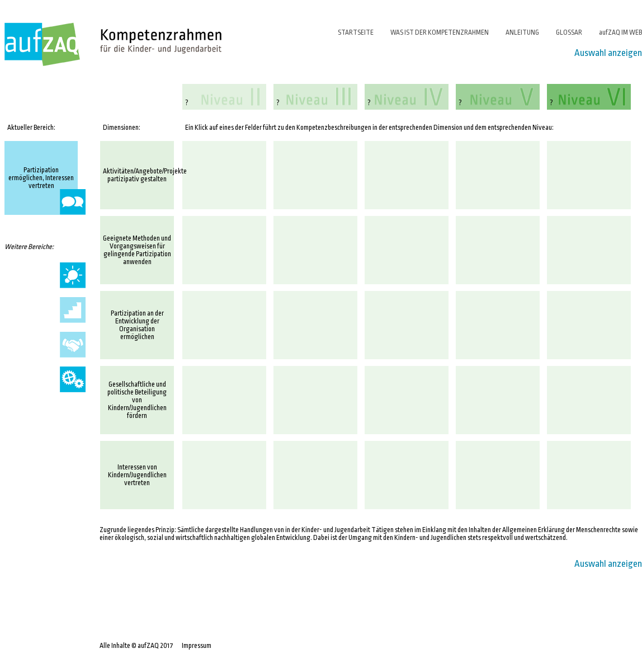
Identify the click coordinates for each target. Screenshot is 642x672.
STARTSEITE (356, 32)
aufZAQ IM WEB (620, 32)
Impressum (197, 646)
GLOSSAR (569, 32)
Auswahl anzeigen (608, 53)
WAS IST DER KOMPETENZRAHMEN (440, 32)
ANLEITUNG (522, 32)
